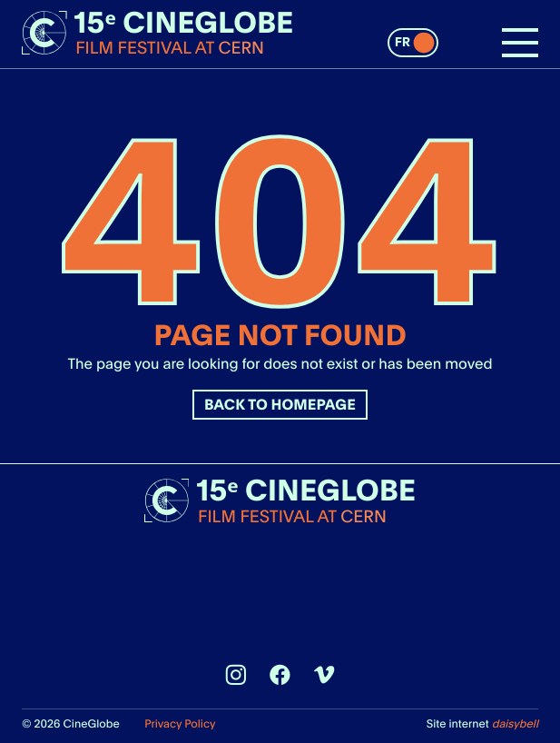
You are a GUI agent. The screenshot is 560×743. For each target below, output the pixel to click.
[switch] (413, 43)
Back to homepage (280, 405)
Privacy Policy (180, 723)
